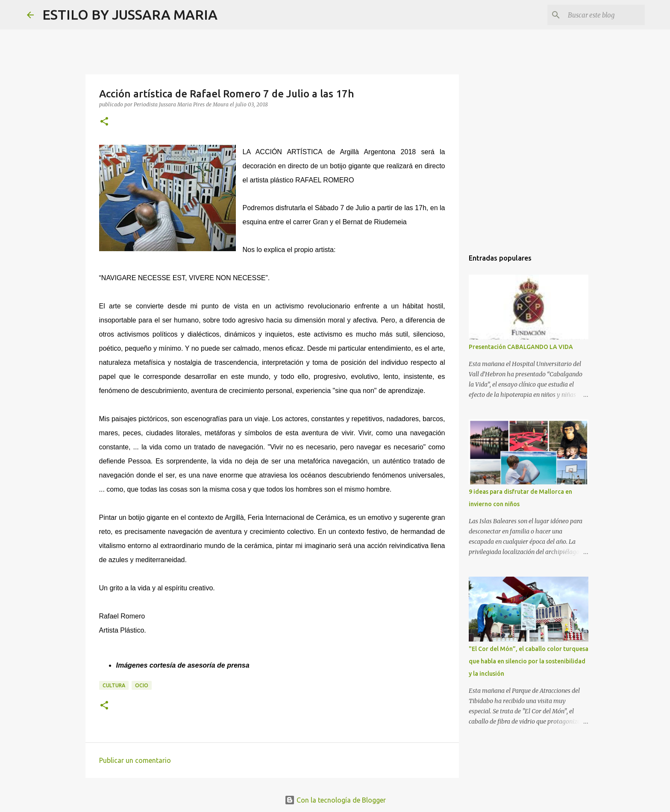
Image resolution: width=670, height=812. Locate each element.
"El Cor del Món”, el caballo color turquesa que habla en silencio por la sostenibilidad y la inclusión (529, 661)
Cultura (114, 685)
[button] (104, 122)
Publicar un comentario (135, 760)
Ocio (142, 685)
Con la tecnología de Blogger (335, 800)
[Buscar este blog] (600, 15)
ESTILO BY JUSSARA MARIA (130, 15)
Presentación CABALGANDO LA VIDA (521, 347)
